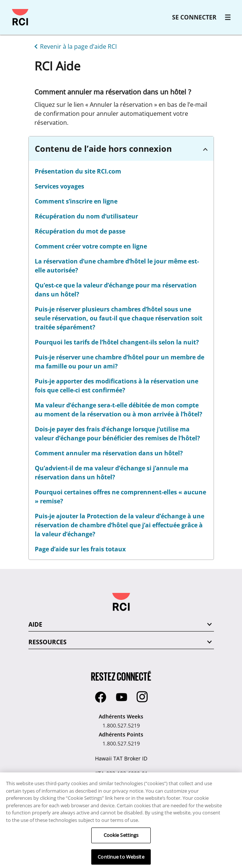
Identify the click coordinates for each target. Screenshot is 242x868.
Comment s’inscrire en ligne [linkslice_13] (76, 201)
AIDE (35, 624)
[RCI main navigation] (228, 17)
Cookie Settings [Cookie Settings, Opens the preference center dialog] (121, 840)
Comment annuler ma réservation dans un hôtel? (109, 453)
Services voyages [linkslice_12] (59, 186)
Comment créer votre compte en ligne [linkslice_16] (91, 246)
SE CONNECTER (194, 17)
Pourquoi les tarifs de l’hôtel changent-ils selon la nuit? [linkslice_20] (117, 342)
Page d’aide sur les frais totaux (80, 549)
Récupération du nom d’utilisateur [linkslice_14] (86, 216)
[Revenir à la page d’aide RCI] (74, 46)
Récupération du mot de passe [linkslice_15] (80, 231)
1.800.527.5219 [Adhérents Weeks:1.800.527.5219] (121, 725)
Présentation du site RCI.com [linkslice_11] (78, 171)
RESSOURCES (48, 642)
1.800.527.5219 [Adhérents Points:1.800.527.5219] (121, 743)
